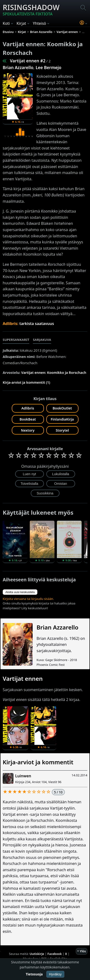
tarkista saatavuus (37, 324)
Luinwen (23, 776)
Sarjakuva (42, 340)
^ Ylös (82, 951)
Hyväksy (55, 974)
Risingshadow (31, 10)
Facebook (55, 954)
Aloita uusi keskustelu (20, 592)
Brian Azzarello (18, 67)
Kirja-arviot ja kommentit (38, 762)
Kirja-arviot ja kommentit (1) (26, 382)
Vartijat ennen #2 (28, 61)
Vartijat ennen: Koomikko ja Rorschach (54, 373)
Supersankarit (16, 340)
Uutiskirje (37, 954)
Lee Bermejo (48, 67)
